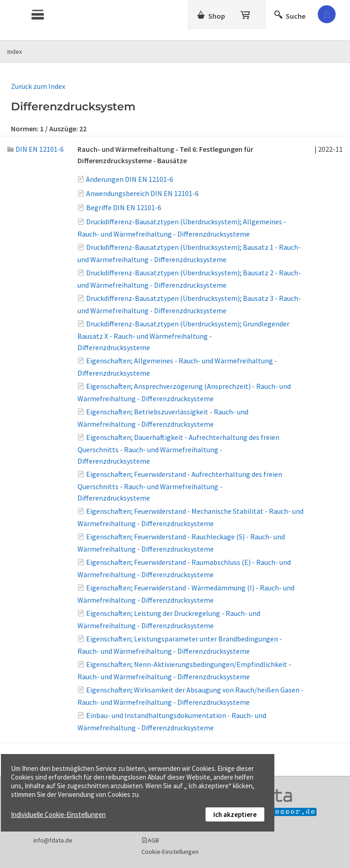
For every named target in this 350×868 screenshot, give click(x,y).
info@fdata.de (53, 840)
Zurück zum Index (38, 86)
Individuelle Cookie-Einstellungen (58, 814)
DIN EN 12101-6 (36, 149)
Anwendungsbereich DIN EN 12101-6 (142, 193)
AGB (153, 840)
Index (15, 52)
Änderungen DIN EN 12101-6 (130, 179)
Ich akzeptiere (235, 814)
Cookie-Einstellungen (170, 852)
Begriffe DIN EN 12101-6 (124, 207)
